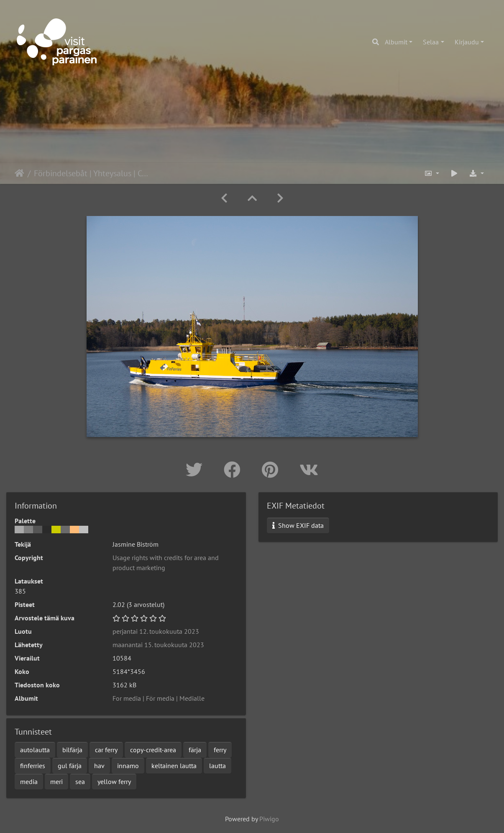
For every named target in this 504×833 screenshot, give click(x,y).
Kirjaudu (467, 42)
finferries (33, 766)
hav (99, 766)
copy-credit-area (153, 750)
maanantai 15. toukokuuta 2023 (158, 645)
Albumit (396, 42)
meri (56, 782)
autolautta (35, 750)
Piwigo (269, 819)
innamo (128, 766)
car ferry (106, 750)
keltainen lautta (174, 766)
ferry (220, 750)
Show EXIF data (298, 525)
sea (80, 782)
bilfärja (72, 750)
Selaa (431, 42)
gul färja (70, 766)
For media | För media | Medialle (159, 698)
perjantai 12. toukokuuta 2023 (156, 631)
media (29, 782)
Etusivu (19, 173)
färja (195, 750)
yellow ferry (114, 782)
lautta (217, 766)
